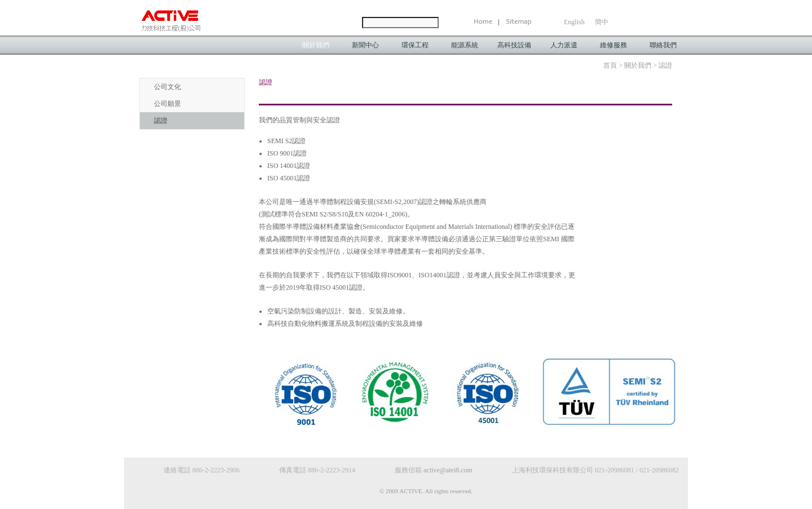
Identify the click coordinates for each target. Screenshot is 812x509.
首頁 (610, 65)
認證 (161, 121)
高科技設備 (514, 45)
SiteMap (516, 22)
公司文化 (167, 87)
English (574, 22)
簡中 (602, 22)
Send (451, 22)
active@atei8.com (448, 470)
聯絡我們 (663, 45)
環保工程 (415, 45)
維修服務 (614, 45)
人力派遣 (564, 45)
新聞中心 (365, 45)
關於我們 (316, 45)
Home (486, 22)
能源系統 (465, 45)
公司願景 (167, 104)
